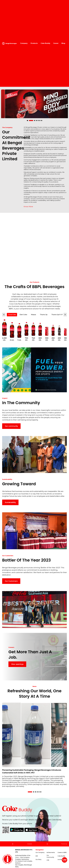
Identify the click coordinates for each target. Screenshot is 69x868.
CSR (48, 860)
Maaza (34, 315)
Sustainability (10, 502)
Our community (11, 426)
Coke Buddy (45, 43)
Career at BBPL (62, 852)
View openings (17, 664)
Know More (28, 207)
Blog (63, 43)
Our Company (40, 852)
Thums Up (44, 315)
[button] (29, 121)
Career (56, 43)
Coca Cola (12, 315)
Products (34, 43)
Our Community (50, 856)
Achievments (51, 852)
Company (24, 43)
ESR (37, 856)
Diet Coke (23, 315)
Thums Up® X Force (59, 315)
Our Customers (11, 581)
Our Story (38, 859)
